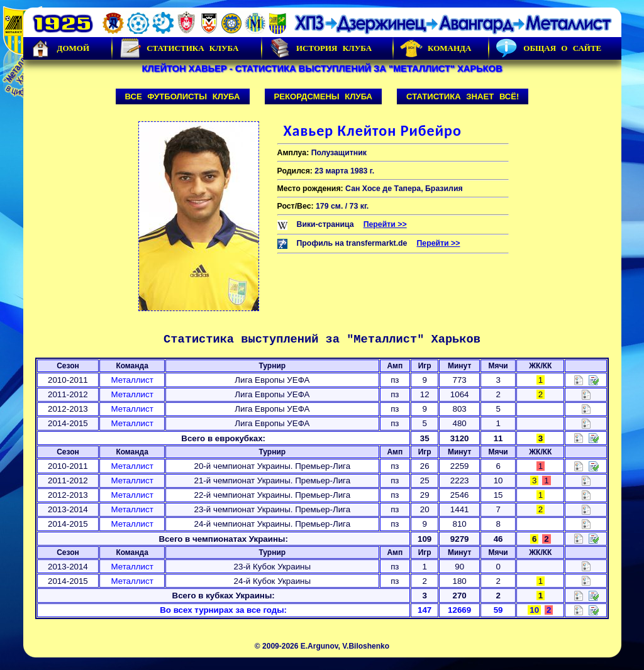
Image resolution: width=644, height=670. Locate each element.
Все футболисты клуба (183, 96)
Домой (60, 48)
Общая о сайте (548, 48)
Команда (436, 48)
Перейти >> (385, 224)
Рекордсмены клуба (324, 96)
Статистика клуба (179, 48)
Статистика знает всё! (463, 96)
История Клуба (320, 48)
